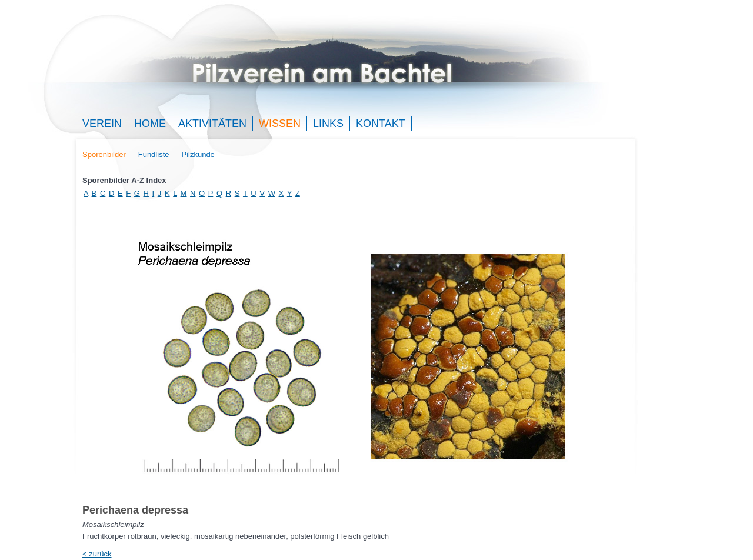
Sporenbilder (104, 154)
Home (150, 124)
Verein (102, 124)
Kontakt (381, 124)
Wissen (280, 124)
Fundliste (154, 154)
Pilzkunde (198, 154)
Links (328, 124)
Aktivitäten (212, 124)
